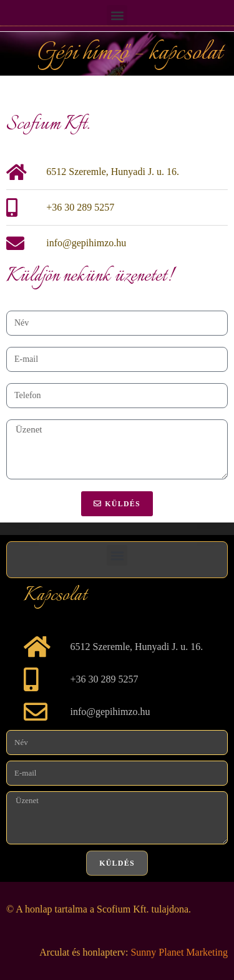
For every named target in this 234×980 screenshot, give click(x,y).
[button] (117, 15)
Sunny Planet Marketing (179, 952)
